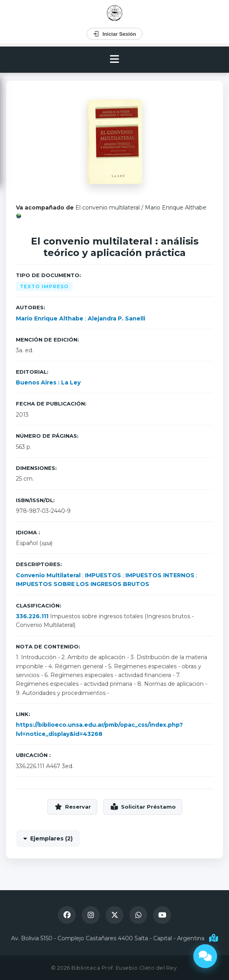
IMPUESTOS (103, 575)
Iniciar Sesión (114, 34)
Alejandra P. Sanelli (116, 318)
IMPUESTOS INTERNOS (160, 575)
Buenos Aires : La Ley (48, 382)
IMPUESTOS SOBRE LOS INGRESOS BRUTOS (83, 584)
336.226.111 (32, 616)
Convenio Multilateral (48, 575)
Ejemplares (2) (51, 838)
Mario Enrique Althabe (176, 208)
